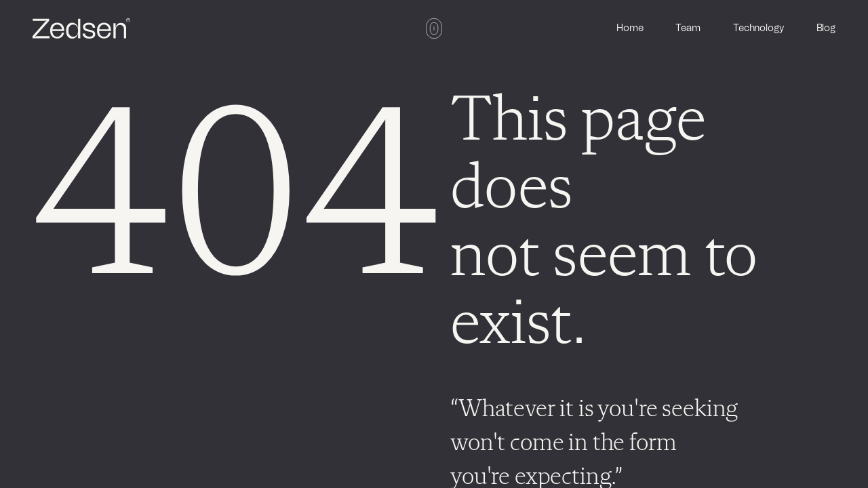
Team (688, 28)
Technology (758, 28)
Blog (826, 28)
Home (630, 28)
